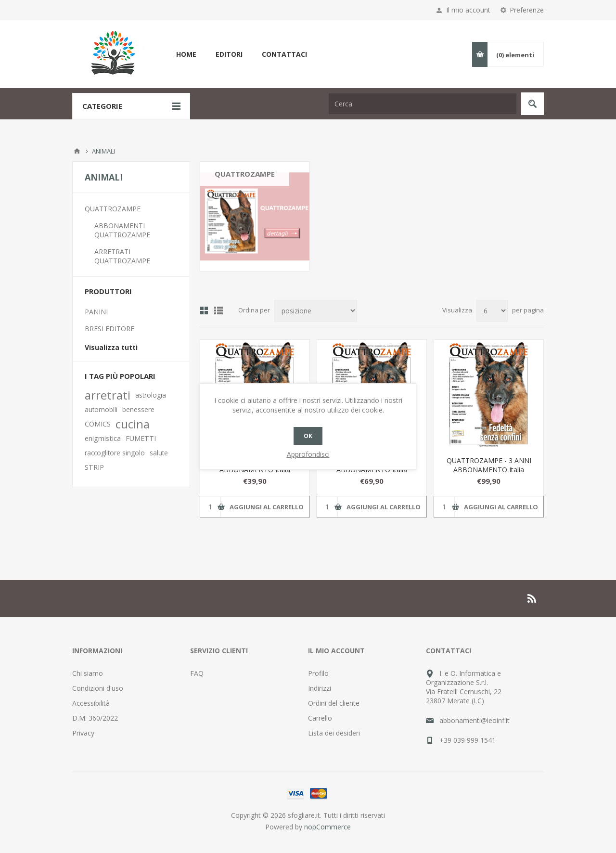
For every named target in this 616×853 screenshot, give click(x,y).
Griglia (204, 310)
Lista (218, 310)
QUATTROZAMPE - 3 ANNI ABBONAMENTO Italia (489, 465)
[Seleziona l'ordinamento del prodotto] (316, 311)
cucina (133, 424)
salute (159, 453)
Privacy (83, 733)
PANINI (96, 312)
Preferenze (527, 10)
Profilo (318, 673)
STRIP (94, 467)
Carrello (320, 718)
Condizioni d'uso (98, 688)
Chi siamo (88, 673)
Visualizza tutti (111, 347)
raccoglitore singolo (115, 453)
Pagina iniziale (77, 151)
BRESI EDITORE (109, 329)
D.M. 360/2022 (95, 718)
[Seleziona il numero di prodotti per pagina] (492, 311)
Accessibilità (91, 703)
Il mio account (468, 10)
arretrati (108, 395)
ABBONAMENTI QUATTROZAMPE (122, 230)
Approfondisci (308, 454)
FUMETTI (141, 438)
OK (308, 436)
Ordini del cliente (334, 703)
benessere (138, 409)
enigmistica (103, 438)
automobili (101, 409)
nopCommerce (327, 827)
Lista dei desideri (334, 733)
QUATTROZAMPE (113, 209)
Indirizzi (320, 688)
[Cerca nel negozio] (423, 104)
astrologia (151, 395)
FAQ (197, 673)
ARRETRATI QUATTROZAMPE (122, 256)
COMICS (98, 424)
